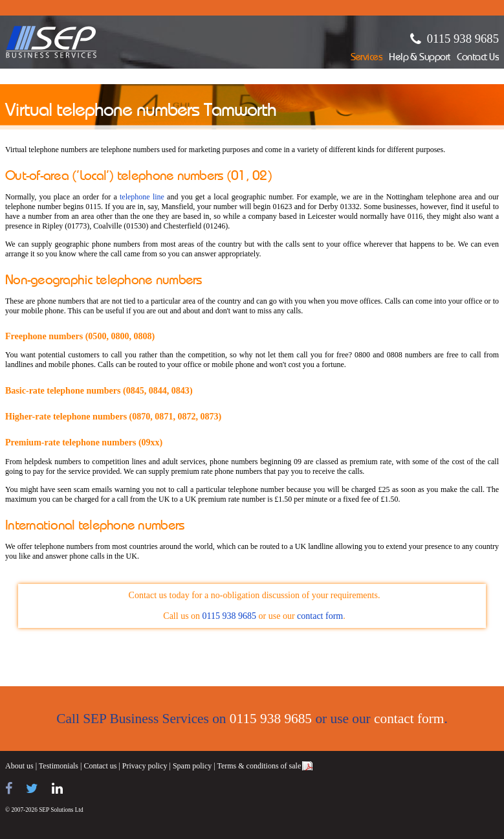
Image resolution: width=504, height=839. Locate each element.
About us (19, 766)
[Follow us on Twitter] (32, 789)
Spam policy (192, 766)
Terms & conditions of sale (259, 766)
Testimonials (59, 766)
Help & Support (420, 58)
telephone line (142, 197)
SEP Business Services (51, 42)
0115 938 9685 (463, 39)
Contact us (100, 766)
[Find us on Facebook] (9, 789)
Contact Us (478, 58)
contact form (320, 616)
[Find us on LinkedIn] (57, 789)
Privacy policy (145, 766)
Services (367, 58)
